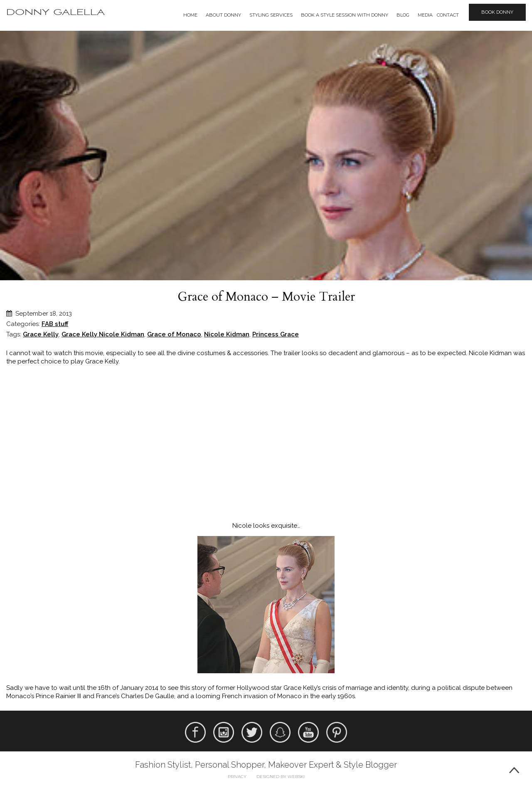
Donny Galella (55, 12)
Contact (448, 15)
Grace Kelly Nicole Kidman (103, 334)
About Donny (223, 15)
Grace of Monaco (174, 334)
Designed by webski (281, 777)
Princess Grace (276, 334)
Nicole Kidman (227, 334)
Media (425, 15)
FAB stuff (55, 324)
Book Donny (497, 12)
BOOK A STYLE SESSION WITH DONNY (345, 15)
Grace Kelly (41, 334)
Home (190, 15)
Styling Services (271, 15)
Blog (403, 15)
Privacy (237, 777)
